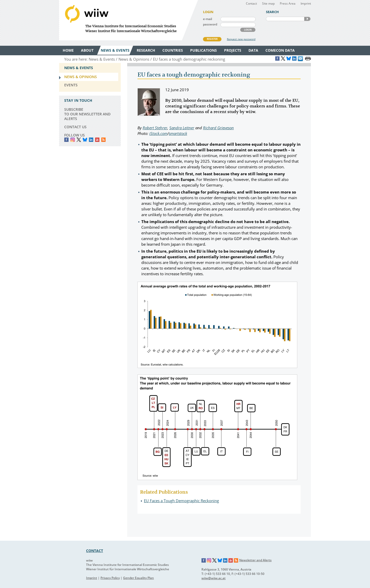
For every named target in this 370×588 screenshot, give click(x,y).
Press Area (288, 3)
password (210, 24)
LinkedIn (91, 140)
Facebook (66, 140)
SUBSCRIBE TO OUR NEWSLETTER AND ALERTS (87, 114)
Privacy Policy (110, 578)
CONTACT (95, 551)
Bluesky (85, 140)
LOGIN (248, 30)
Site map (268, 3)
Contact (251, 3)
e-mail (207, 19)
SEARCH (307, 19)
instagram (73, 140)
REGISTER (212, 39)
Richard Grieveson (218, 128)
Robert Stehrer (155, 128)
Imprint (306, 3)
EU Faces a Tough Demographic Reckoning (181, 501)
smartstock (178, 133)
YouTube (97, 140)
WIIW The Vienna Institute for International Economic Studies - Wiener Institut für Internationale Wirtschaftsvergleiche (128, 20)
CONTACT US (75, 127)
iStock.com (158, 133)
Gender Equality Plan (138, 578)
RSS (103, 140)
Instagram (209, 561)
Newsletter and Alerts (255, 560)
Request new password (241, 39)
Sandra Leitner (182, 128)
